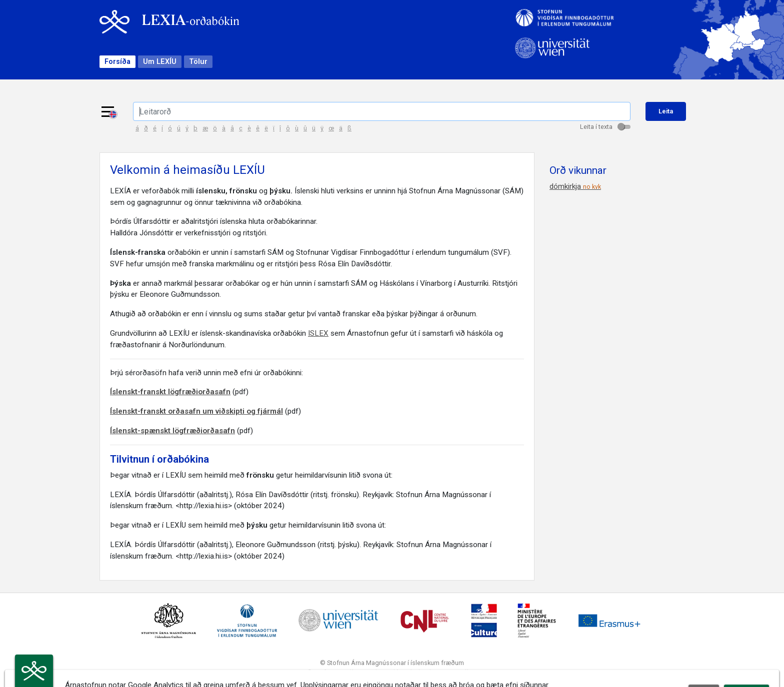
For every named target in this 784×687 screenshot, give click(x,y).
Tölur (198, 62)
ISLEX (318, 333)
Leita (666, 111)
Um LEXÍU (160, 62)
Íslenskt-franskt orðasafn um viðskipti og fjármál (196, 411)
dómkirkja (575, 186)
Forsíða (117, 62)
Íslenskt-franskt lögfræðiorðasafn (170, 392)
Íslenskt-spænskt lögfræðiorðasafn (172, 431)
